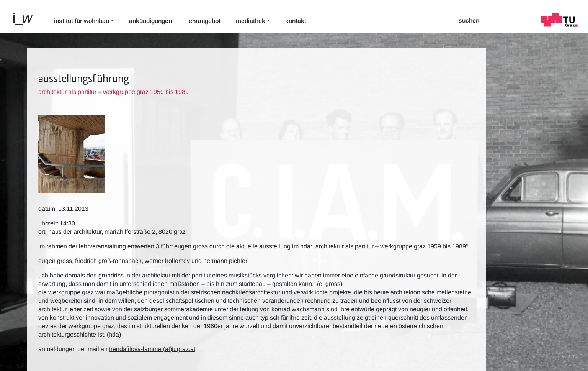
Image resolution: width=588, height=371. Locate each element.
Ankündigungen (150, 21)
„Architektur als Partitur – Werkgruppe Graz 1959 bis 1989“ (391, 246)
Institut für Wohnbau (82, 21)
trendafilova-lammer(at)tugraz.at (152, 349)
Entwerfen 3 (143, 246)
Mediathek (251, 21)
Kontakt (296, 21)
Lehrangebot (204, 21)
